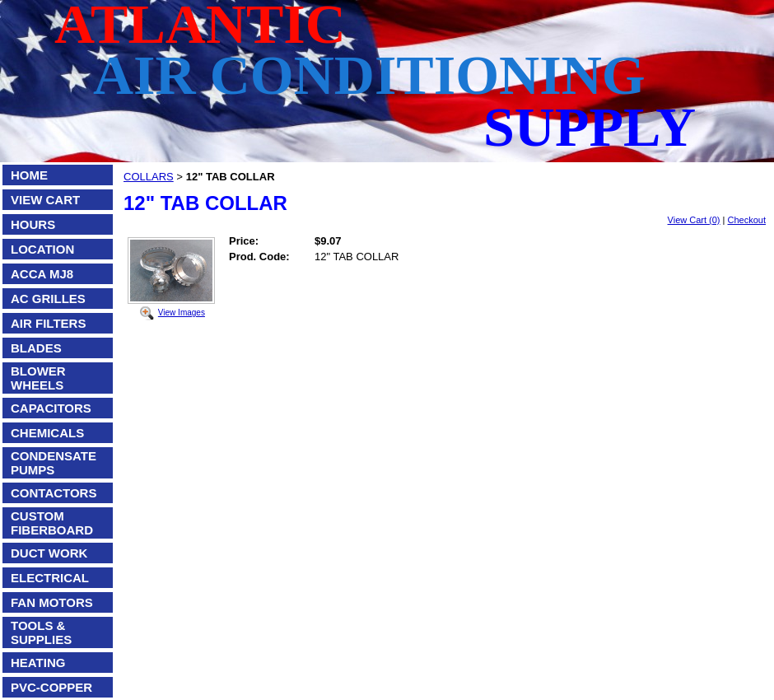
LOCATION (42, 249)
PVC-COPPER (51, 687)
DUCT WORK (49, 553)
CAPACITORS (51, 408)
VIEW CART (45, 200)
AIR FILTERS (48, 323)
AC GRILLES (48, 299)
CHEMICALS (47, 433)
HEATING (38, 663)
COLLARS (149, 177)
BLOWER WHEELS (38, 378)
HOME (29, 175)
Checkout (747, 220)
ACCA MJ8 (42, 274)
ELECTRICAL (50, 578)
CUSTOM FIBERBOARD (52, 523)
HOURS (33, 224)
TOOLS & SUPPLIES (41, 632)
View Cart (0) (694, 220)
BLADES (36, 348)
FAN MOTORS (52, 602)
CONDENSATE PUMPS (54, 463)
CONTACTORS (54, 493)
